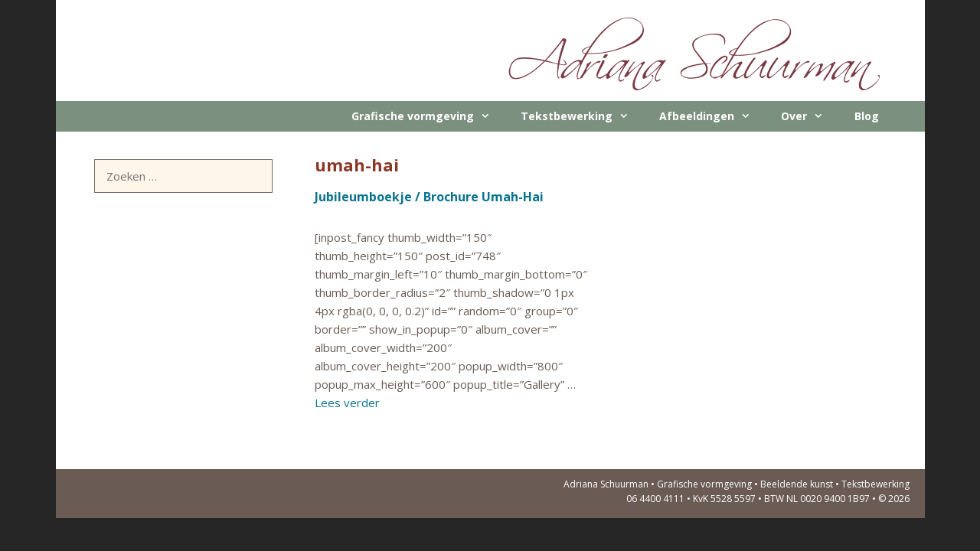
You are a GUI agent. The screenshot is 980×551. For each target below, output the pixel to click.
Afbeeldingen (712, 116)
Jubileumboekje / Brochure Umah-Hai (429, 197)
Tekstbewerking (582, 116)
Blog (867, 116)
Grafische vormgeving (428, 116)
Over (810, 116)
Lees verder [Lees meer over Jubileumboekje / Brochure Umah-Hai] (347, 403)
